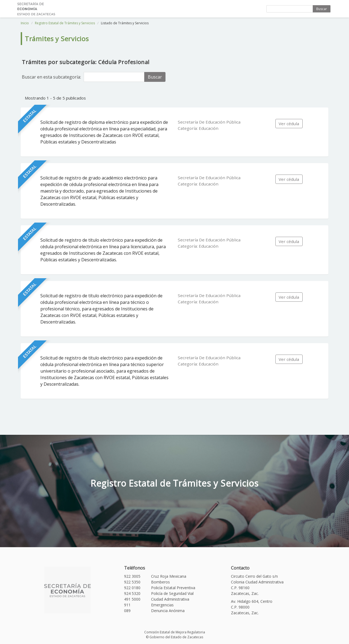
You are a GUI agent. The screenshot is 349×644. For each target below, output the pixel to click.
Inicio (25, 23)
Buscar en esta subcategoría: (51, 77)
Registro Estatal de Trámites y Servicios (65, 23)
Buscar (322, 9)
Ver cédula (289, 124)
